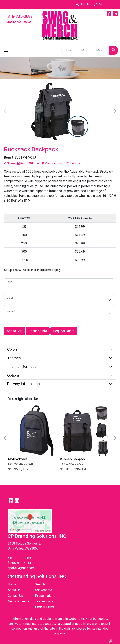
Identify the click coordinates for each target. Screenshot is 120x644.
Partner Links (44, 607)
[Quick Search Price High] (102, 50)
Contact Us (15, 596)
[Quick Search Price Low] (87, 50)
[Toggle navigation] (6, 50)
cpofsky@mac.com (20, 22)
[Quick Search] (70, 50)
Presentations (45, 596)
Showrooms (44, 590)
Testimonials (44, 601)
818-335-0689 (20, 16)
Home (12, 584)
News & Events (19, 601)
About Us (14, 590)
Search (40, 584)
